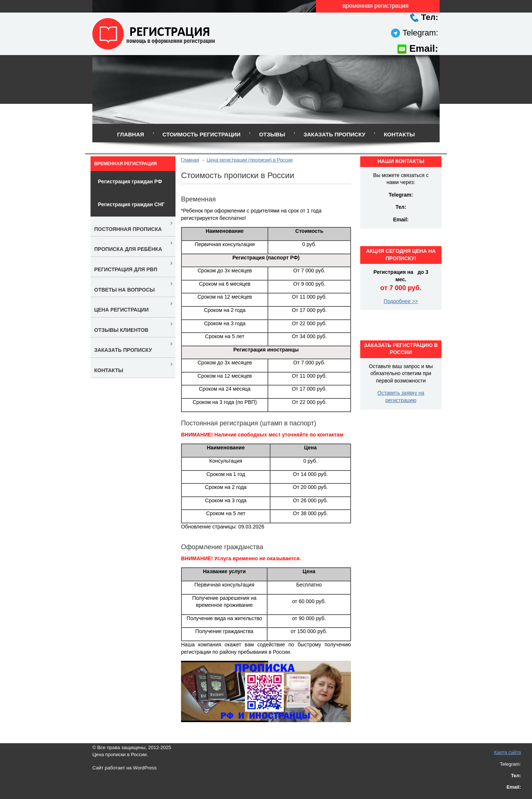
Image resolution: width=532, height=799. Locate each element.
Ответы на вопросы (125, 290)
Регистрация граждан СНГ (131, 204)
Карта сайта (508, 752)
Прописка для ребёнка (128, 249)
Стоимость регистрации (202, 134)
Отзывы (272, 134)
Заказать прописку (335, 134)
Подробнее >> (401, 301)
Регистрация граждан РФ (130, 181)
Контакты (399, 134)
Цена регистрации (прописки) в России (249, 160)
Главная (131, 134)
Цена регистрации (121, 310)
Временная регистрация (125, 164)
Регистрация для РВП (126, 269)
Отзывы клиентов (121, 330)
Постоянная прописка (128, 229)
